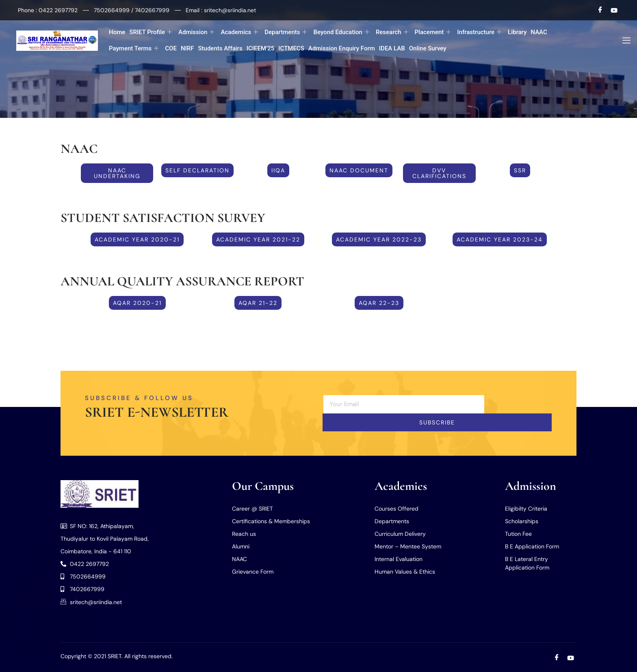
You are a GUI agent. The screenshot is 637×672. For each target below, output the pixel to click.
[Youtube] (614, 10)
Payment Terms (134, 49)
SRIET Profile (151, 32)
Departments (286, 32)
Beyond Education (341, 32)
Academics (239, 32)
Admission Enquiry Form (342, 48)
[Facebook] (600, 10)
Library (517, 32)
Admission (196, 32)
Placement (433, 32)
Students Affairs (220, 48)
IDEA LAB (392, 48)
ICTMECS (291, 48)
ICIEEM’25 (261, 48)
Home (117, 32)
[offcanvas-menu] (623, 41)
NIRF (187, 48)
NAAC (539, 32)
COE (171, 48)
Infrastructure (479, 32)
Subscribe (437, 422)
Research (392, 32)
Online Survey (428, 48)
